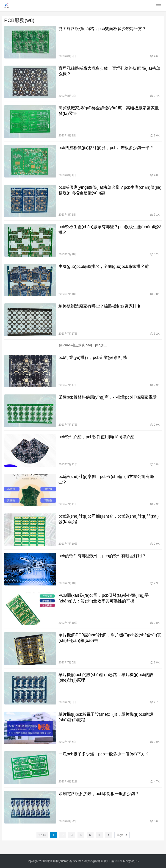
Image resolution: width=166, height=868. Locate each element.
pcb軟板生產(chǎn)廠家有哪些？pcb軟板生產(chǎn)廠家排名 (110, 230)
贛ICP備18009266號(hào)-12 (122, 861)
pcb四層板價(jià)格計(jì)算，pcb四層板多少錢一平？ (106, 148)
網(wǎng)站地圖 (94, 861)
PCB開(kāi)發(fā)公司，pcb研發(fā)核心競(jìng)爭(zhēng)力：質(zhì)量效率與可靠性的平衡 (104, 598)
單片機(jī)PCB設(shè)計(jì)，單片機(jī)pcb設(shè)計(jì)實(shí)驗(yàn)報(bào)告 (110, 638)
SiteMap (78, 861)
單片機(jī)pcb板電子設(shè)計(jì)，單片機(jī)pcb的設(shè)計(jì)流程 (106, 717)
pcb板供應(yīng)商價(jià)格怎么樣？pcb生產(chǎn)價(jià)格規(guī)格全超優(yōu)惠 (110, 190)
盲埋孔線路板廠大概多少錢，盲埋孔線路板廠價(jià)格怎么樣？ (109, 71)
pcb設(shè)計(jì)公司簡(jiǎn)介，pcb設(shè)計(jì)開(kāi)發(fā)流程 (109, 519)
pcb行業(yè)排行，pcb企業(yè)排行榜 (93, 358)
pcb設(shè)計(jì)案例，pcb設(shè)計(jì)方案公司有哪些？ (106, 479)
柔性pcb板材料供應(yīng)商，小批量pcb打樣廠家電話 (108, 397)
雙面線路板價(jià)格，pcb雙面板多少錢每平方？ (102, 29)
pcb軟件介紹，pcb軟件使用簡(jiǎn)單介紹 (97, 437)
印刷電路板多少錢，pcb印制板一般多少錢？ (99, 794)
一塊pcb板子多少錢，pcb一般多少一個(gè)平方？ (104, 754)
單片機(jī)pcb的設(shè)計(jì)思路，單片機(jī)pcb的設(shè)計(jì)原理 (106, 677)
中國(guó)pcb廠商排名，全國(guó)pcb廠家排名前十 (106, 266)
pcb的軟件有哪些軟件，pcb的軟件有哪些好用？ (102, 556)
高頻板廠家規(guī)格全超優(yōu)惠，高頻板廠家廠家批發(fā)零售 (109, 111)
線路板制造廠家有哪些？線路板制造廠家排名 (100, 306)
